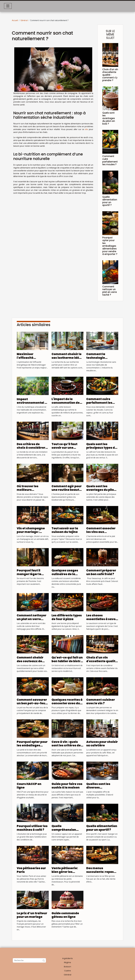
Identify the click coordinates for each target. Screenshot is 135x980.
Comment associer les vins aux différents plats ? (101, 532)
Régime (67, 962)
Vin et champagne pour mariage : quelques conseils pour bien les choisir (32, 534)
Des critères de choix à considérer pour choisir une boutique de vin (31, 449)
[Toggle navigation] (8, 6)
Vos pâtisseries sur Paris (31, 870)
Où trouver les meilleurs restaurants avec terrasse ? (30, 492)
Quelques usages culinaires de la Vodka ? (65, 574)
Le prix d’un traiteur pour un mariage (32, 915)
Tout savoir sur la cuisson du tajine (65, 530)
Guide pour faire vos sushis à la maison (67, 786)
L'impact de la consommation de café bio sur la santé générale (67, 404)
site (86, 129)
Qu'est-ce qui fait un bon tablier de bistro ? (67, 661)
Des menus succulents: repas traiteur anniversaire (100, 874)
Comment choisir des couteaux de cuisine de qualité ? (31, 661)
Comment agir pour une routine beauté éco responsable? (67, 490)
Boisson (67, 967)
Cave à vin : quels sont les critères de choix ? (66, 745)
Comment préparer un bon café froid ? (101, 572)
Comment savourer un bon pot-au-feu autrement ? (32, 703)
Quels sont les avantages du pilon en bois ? (109, 118)
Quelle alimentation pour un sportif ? (110, 201)
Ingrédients (68, 958)
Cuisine (67, 971)
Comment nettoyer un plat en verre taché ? (110, 291)
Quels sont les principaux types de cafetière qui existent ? (101, 449)
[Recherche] (29, 960)
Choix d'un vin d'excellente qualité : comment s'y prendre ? (110, 75)
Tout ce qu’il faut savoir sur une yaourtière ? (64, 448)
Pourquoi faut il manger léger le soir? (29, 574)
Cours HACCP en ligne (29, 786)
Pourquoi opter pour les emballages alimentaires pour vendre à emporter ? (110, 246)
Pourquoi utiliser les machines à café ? (32, 828)
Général (24, 20)
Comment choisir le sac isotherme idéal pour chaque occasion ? (67, 359)
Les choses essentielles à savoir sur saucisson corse (102, 619)
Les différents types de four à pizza (67, 617)
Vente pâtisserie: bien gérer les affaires (65, 872)
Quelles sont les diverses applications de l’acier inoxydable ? (101, 789)
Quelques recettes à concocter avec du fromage (67, 703)
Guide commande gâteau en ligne (65, 915)
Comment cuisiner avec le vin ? (101, 701)
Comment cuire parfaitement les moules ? (110, 160)
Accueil (15, 20)
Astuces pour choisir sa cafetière (102, 744)
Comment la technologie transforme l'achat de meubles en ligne (102, 359)
